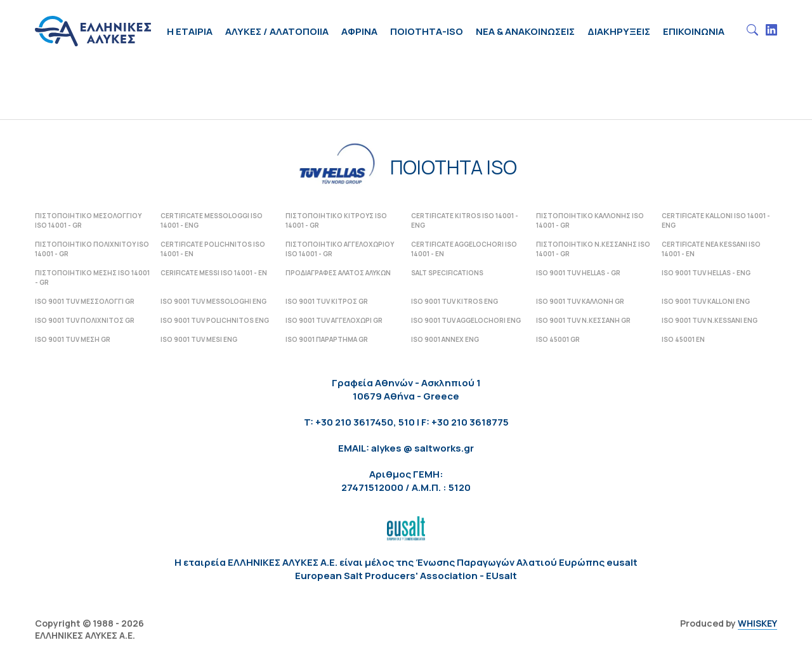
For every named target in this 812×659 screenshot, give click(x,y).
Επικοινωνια (694, 31)
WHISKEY (757, 623)
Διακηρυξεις (619, 31)
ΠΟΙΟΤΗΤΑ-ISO (427, 31)
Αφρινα (359, 31)
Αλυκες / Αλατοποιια (277, 31)
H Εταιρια (190, 31)
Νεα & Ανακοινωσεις (525, 31)
